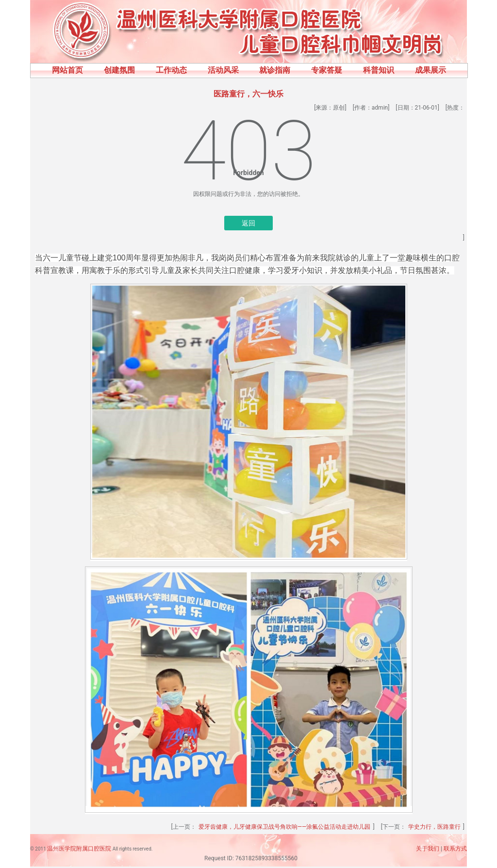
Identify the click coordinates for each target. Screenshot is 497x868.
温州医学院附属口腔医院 (79, 849)
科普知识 (379, 70)
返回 (248, 223)
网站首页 (67, 70)
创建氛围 (119, 70)
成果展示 (431, 70)
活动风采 (223, 70)
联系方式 (455, 849)
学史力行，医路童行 (434, 827)
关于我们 (428, 849)
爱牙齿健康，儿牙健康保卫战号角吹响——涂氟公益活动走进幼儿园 (285, 827)
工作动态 (171, 70)
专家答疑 (327, 70)
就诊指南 (275, 70)
